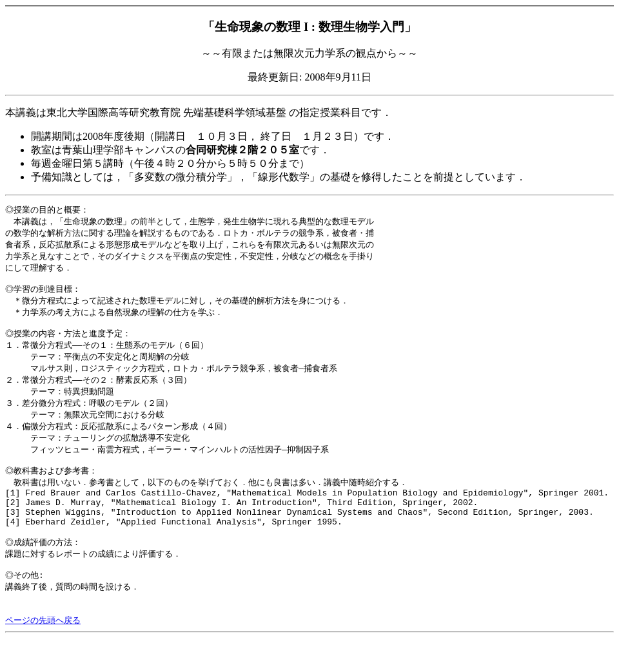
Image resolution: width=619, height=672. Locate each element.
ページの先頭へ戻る (43, 654)
